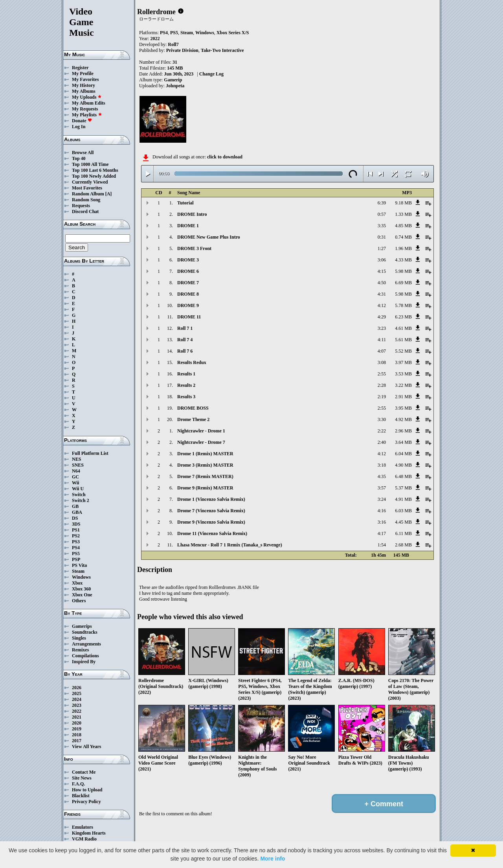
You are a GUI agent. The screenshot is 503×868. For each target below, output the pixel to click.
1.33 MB (403, 214)
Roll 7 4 (185, 340)
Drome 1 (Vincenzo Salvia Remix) (211, 499)
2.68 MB (403, 545)
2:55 (382, 374)
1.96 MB (403, 248)
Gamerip (173, 80)
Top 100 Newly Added (94, 176)
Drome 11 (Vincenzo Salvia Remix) (212, 533)
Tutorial (185, 203)
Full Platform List (90, 453)
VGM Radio (84, 839)
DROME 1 (188, 226)
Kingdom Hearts (89, 833)
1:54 (382, 545)
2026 (77, 688)
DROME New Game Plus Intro (209, 237)
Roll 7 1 (185, 328)
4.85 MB (403, 226)
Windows (81, 577)
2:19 (382, 397)
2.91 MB (403, 397)
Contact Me (84, 772)
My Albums (84, 91)
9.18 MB (403, 203)
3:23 (382, 328)
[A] (109, 194)
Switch (79, 495)
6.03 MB (403, 511)
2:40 (382, 442)
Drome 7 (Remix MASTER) (205, 476)
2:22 (382, 431)
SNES (78, 465)
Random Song (86, 200)
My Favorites (85, 79)
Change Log (211, 74)
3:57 (382, 488)
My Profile (83, 74)
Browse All (83, 153)
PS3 (76, 542)
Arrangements (86, 644)
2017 (77, 741)
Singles (79, 638)
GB (75, 506)
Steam (78, 571)
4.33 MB (403, 260)
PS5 (76, 554)
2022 (77, 711)
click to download (225, 157)
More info (273, 859)
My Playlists (87, 115)
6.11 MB (404, 533)
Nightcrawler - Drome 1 (201, 431)
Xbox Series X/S (233, 33)
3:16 (382, 522)
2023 (77, 705)
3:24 (382, 499)
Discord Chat (85, 211)
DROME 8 (188, 294)
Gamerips (82, 626)
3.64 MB (403, 442)
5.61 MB (403, 340)
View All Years (86, 747)
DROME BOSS (193, 408)
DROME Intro (192, 214)
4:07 (382, 351)
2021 (77, 717)
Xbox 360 (81, 589)
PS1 (76, 530)
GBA (77, 512)
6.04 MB (403, 454)
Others (79, 601)
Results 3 (186, 397)
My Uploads (87, 97)
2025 (77, 693)
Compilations (85, 656)
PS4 (76, 548)
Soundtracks (85, 632)
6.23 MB (403, 317)
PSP (76, 559)
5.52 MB (403, 351)
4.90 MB (403, 465)
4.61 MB (403, 328)
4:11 (382, 340)
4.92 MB (403, 419)
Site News (82, 778)
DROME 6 (188, 271)
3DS (76, 524)
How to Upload (87, 790)
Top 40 (79, 158)
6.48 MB (403, 476)
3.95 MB (403, 408)
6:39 (382, 203)
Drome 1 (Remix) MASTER (205, 454)
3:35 (382, 226)
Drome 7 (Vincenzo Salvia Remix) (211, 511)
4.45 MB (403, 522)
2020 (77, 723)
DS (75, 518)
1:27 (382, 248)
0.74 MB (403, 237)
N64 (76, 471)
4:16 (382, 511)
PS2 (76, 536)
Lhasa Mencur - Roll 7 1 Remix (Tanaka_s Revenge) (230, 545)
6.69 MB (403, 283)
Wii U (78, 489)
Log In (79, 127)
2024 (77, 699)
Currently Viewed (90, 182)
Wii (75, 483)
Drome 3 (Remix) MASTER (205, 465)
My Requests (85, 109)
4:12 (382, 305)
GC (75, 477)
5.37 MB (403, 488)
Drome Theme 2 (193, 419)
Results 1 (186, 374)
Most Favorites (87, 188)
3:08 (382, 362)
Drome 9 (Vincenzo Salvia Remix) (211, 522)
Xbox (77, 583)
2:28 (382, 385)
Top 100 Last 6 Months (95, 170)
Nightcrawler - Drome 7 (201, 442)
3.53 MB (403, 374)
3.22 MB (403, 385)
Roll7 (173, 44)
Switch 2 (81, 500)
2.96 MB (403, 431)
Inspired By (84, 662)
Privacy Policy (86, 802)
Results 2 (186, 385)
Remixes (80, 650)
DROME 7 (188, 283)
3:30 (382, 419)
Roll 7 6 (185, 351)
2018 (77, 735)
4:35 (382, 476)
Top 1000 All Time (90, 164)
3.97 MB (403, 362)
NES (76, 459)
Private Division (182, 50)
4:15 (382, 271)
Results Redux (192, 362)
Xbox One (82, 595)
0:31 (382, 237)
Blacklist (81, 796)
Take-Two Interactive (222, 50)
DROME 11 (189, 317)
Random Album (88, 194)
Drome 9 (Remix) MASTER (205, 488)
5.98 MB (403, 271)
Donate (82, 121)
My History (84, 85)
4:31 (382, 294)
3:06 (382, 260)
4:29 (382, 317)
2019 (77, 729)
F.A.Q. (78, 784)
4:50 (382, 283)
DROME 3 (188, 260)
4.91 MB (403, 499)
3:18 (382, 465)
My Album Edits (89, 103)
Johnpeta (175, 86)
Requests (81, 206)
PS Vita (79, 565)
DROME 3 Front (194, 248)
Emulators (83, 827)
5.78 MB (403, 305)
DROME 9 (188, 305)
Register (80, 68)
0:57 (382, 214)
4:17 (382, 533)
